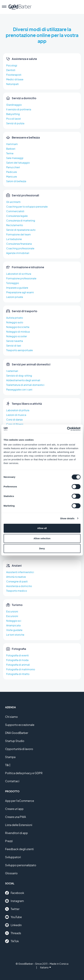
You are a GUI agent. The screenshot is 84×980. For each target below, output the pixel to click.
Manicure (12, 177)
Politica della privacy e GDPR (24, 773)
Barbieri (11, 149)
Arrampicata (13, 625)
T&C (8, 765)
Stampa (10, 757)
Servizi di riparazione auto (21, 230)
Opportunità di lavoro (19, 749)
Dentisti (11, 70)
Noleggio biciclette (18, 327)
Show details (67, 518)
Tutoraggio (13, 283)
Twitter (12, 909)
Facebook (15, 893)
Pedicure (12, 172)
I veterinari (12, 371)
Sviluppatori (13, 857)
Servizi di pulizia (15, 123)
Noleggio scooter (17, 336)
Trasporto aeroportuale (19, 350)
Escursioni (12, 611)
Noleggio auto (15, 322)
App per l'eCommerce (20, 801)
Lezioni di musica (16, 415)
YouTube (13, 917)
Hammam (12, 144)
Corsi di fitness (15, 424)
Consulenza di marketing (21, 220)
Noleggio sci (14, 621)
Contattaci (12, 781)
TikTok (12, 941)
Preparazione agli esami (20, 292)
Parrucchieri (13, 167)
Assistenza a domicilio (19, 586)
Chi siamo (11, 717)
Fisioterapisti (14, 75)
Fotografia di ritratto (18, 674)
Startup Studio (15, 741)
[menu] (4, 7)
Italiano (45, 967)
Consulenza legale (17, 216)
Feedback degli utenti (19, 849)
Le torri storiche (15, 635)
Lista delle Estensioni (19, 825)
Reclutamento (15, 225)
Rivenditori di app (16, 833)
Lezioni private (15, 297)
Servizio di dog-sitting (19, 376)
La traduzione (14, 239)
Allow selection (42, 538)
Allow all (42, 528)
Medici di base (15, 79)
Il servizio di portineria (19, 109)
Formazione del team (18, 234)
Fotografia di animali (18, 665)
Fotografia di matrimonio (21, 669)
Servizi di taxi (14, 346)
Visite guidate (14, 630)
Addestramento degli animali (23, 380)
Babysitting (13, 114)
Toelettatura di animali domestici (25, 385)
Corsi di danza (14, 420)
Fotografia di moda (17, 660)
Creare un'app (14, 809)
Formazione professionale (21, 278)
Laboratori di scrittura (19, 274)
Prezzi (9, 841)
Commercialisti (15, 211)
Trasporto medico (17, 591)
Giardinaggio (14, 105)
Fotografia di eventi (17, 655)
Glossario (11, 873)
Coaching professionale (20, 248)
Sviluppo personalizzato (21, 865)
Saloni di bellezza (16, 181)
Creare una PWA (16, 817)
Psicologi (12, 65)
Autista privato (15, 318)
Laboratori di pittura (18, 410)
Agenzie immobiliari (18, 253)
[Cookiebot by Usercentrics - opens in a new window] (67, 429)
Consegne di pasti (17, 581)
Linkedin (13, 925)
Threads (13, 933)
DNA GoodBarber (17, 733)
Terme (10, 153)
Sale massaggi (15, 158)
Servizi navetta (15, 341)
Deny (42, 548)
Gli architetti (13, 202)
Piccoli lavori (14, 119)
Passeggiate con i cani (19, 389)
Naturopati (12, 84)
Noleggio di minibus (18, 332)
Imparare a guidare (17, 288)
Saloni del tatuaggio (18, 163)
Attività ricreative (16, 577)
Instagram (14, 901)
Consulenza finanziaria (19, 244)
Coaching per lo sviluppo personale (27, 207)
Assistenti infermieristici (20, 572)
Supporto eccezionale (20, 725)
